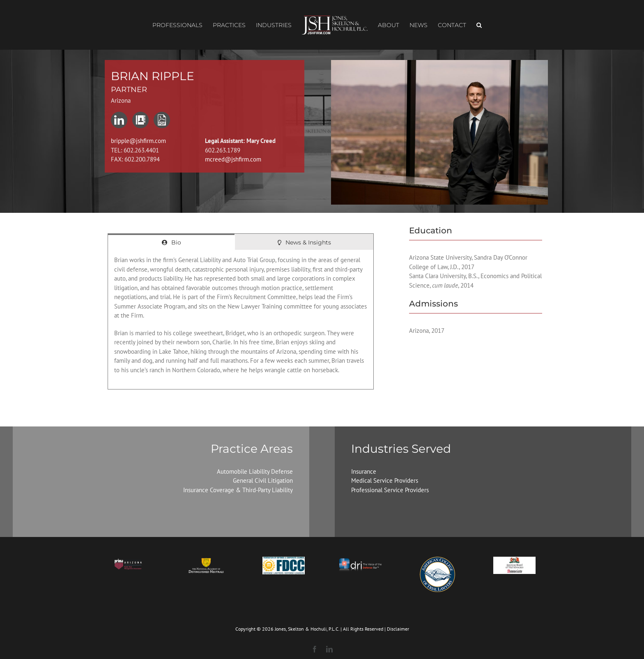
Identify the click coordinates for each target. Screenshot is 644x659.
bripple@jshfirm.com (138, 141)
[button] (479, 25)
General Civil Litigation (263, 480)
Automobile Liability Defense (255, 471)
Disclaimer (398, 629)
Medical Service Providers (385, 480)
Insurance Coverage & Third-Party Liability (238, 490)
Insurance (364, 471)
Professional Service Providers (390, 490)
